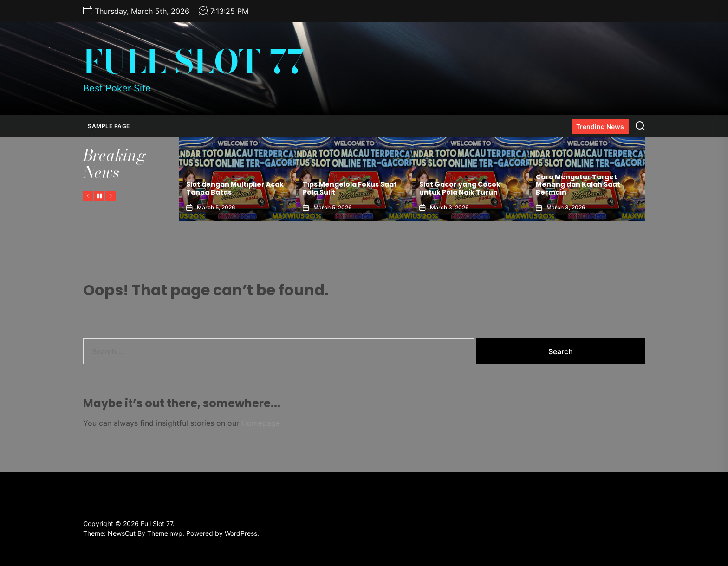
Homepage (261, 423)
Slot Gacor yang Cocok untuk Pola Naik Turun (460, 188)
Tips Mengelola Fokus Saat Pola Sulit (350, 188)
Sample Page (109, 126)
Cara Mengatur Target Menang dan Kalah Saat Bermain (578, 185)
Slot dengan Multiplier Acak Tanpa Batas (235, 188)
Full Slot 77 (194, 62)
